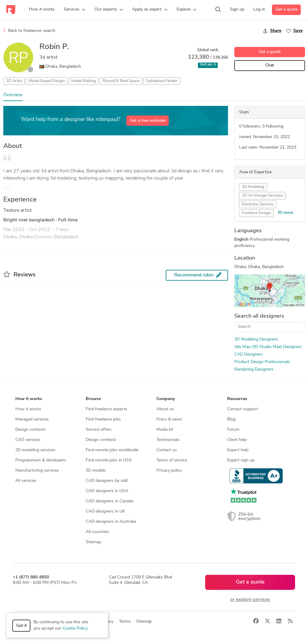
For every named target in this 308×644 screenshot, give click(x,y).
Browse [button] (93, 399)
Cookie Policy (75, 629)
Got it (22, 626)
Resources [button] (237, 399)
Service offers (99, 430)
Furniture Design (256, 213)
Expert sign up (241, 460)
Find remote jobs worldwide (112, 450)
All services (26, 481)
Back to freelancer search (29, 31)
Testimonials (168, 440)
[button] (75, 10)
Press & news (169, 419)
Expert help (238, 450)
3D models (96, 471)
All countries (97, 532)
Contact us (167, 450)
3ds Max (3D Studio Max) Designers (268, 347)
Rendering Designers (254, 370)
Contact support (243, 409)
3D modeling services (35, 450)
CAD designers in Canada (109, 501)
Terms (125, 622)
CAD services (28, 440)
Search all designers (259, 316)
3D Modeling (253, 187)
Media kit (165, 430)
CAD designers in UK (105, 512)
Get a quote (286, 9)
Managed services (32, 419)
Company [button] (166, 399)
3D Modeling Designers (256, 339)
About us (165, 409)
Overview (13, 95)
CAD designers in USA (107, 491)
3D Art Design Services (262, 196)
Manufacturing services (37, 471)
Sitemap (93, 542)
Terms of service (172, 460)
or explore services (250, 600)
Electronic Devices (258, 204)
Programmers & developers (41, 460)
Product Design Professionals (262, 362)
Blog (231, 419)
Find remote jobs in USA (109, 460)
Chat (270, 65)
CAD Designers (249, 354)
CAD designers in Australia (111, 522)
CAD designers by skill (107, 481)
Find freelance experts (106, 409)
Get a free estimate (148, 121)
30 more (285, 213)
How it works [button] (29, 399)
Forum (233, 430)
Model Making (84, 81)
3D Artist (14, 81)
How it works (28, 409)
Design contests (31, 430)
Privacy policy (169, 471)
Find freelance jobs (103, 419)
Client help (237, 440)
